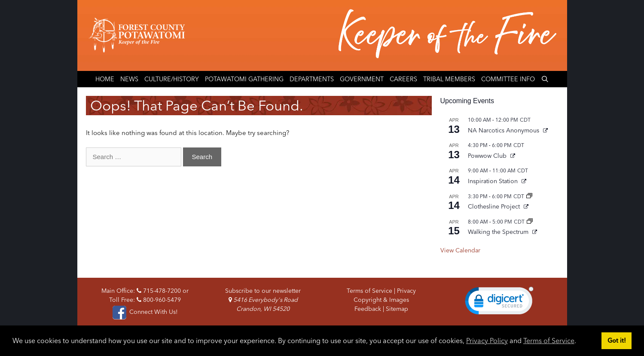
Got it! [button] (617, 341)
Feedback (368, 309)
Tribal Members (449, 79)
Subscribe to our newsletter (263, 291)
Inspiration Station (494, 181)
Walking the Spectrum (499, 232)
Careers (403, 79)
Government (362, 79)
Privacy (406, 291)
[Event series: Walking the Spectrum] (530, 222)
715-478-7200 (159, 291)
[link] (499, 303)
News (129, 79)
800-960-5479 (159, 300)
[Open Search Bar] (545, 79)
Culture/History (172, 79)
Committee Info (508, 79)
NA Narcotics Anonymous (504, 130)
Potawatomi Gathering (244, 79)
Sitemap (397, 309)
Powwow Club (488, 156)
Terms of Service (549, 341)
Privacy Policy (487, 341)
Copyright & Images (381, 300)
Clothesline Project (495, 206)
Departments (312, 79)
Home (105, 79)
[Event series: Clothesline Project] (529, 196)
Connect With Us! (145, 312)
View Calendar (460, 250)
